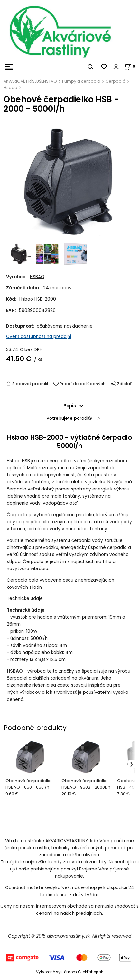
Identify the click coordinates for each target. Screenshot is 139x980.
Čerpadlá (116, 81)
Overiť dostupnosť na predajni (39, 336)
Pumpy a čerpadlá (81, 81)
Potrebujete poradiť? (69, 418)
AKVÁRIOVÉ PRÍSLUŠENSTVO (30, 81)
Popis (70, 406)
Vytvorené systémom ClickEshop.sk (69, 972)
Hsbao (10, 88)
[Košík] (132, 66)
